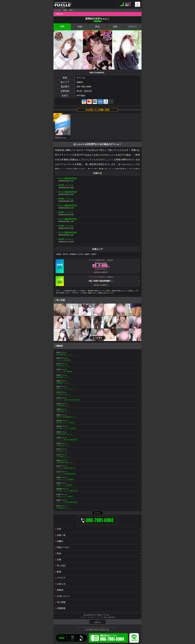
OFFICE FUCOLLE (100, 630)
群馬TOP (59, 14)
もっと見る (97, 338)
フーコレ (58, 10)
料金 (97, 27)
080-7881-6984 (84, 87)
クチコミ (133, 27)
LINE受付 (134, 640)
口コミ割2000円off (68, 178)
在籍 (80, 27)
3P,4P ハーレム (66, 185)
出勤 (115, 27)
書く (81, 640)
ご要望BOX (75, 293)
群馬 (71, 10)
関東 (65, 10)
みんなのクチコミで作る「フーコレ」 (97, 615)
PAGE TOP (97, 622)
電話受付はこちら (112, 638)
